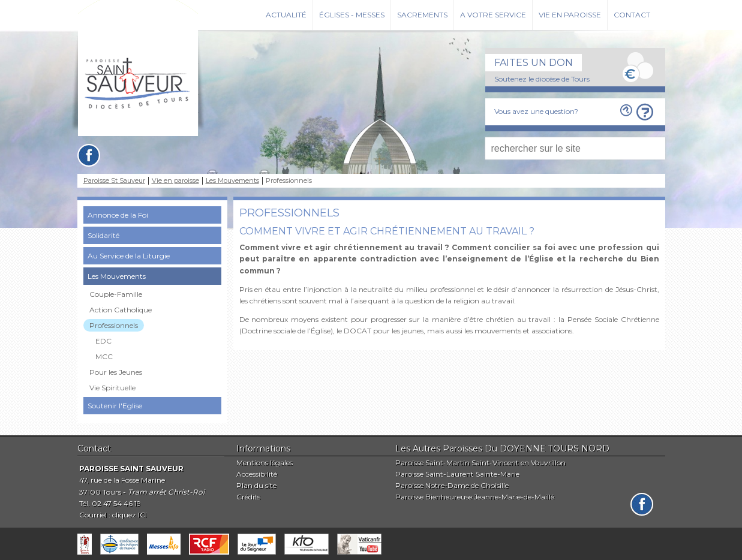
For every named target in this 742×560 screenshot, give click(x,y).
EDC (103, 341)
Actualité (286, 15)
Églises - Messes (352, 15)
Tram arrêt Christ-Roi (166, 492)
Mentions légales (265, 463)
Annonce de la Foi (118, 215)
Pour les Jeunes (116, 372)
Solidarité (103, 235)
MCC (104, 356)
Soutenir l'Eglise (115, 406)
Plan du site (256, 485)
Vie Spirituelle (112, 388)
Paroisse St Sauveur (114, 181)
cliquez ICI (130, 515)
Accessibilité (257, 474)
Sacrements (422, 15)
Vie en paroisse (570, 15)
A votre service (493, 15)
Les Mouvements (232, 181)
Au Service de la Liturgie (129, 256)
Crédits (248, 497)
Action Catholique (121, 310)
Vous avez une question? (536, 111)
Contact (632, 15)
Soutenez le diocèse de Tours (542, 79)
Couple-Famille (116, 294)
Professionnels (114, 325)
